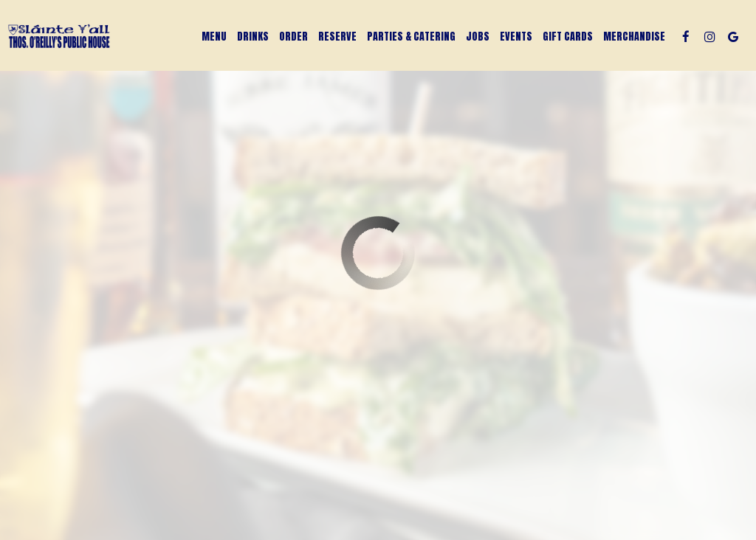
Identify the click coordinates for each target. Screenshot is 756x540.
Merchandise (634, 37)
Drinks (253, 37)
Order (293, 37)
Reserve (337, 37)
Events (516, 37)
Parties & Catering (411, 37)
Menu (214, 37)
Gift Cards (568, 37)
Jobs (478, 37)
